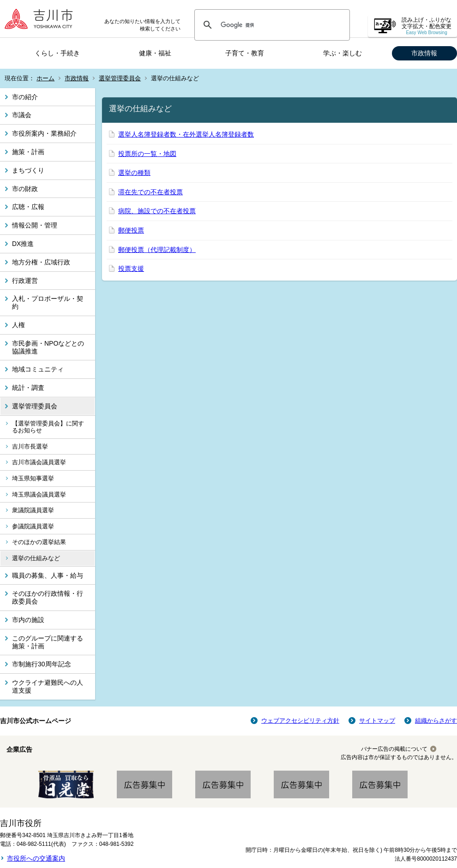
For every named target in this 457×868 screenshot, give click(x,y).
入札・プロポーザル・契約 (48, 302)
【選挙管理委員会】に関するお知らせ (48, 427)
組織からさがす (436, 721)
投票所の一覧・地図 (147, 154)
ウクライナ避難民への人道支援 (48, 686)
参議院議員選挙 (33, 526)
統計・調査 (28, 388)
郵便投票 (131, 230)
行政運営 (25, 281)
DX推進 (23, 244)
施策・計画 (28, 152)
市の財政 (25, 189)
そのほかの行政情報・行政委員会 (48, 597)
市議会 (22, 115)
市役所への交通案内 (36, 858)
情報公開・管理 (35, 225)
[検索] (271, 25)
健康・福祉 (155, 53)
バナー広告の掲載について (394, 749)
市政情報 (424, 53)
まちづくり (28, 170)
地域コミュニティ (38, 369)
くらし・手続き (57, 53)
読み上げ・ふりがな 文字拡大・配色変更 (427, 26)
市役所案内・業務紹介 (44, 133)
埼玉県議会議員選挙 (39, 494)
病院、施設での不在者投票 (157, 211)
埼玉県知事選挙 (33, 478)
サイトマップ (377, 721)
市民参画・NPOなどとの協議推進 (48, 347)
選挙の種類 (134, 173)
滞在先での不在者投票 (150, 192)
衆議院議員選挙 (33, 510)
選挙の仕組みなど (36, 558)
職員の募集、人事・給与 (48, 575)
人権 (18, 325)
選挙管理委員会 (120, 78)
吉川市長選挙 (30, 446)
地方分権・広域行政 (41, 262)
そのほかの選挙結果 (39, 542)
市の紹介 (25, 97)
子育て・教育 (245, 53)
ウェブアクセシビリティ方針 (300, 721)
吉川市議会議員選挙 (39, 462)
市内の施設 (28, 620)
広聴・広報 (28, 207)
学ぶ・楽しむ (343, 53)
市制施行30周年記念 (42, 664)
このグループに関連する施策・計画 (48, 642)
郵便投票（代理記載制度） (157, 250)
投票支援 (131, 269)
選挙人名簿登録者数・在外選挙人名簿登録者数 (186, 134)
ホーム (45, 78)
